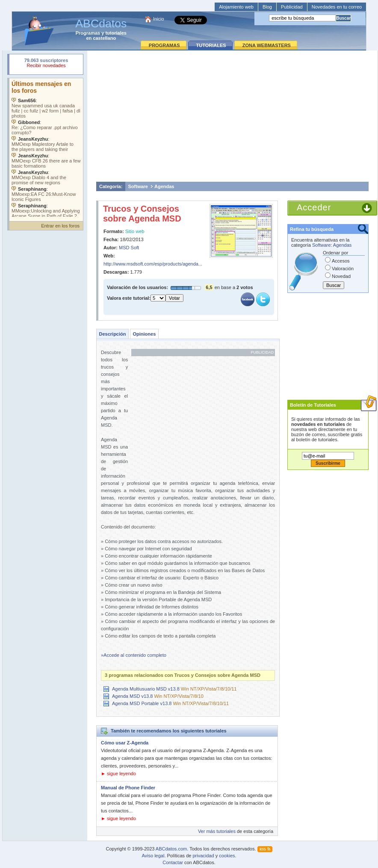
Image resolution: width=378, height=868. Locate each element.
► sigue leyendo (118, 774)
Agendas (164, 186)
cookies (227, 856)
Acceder (314, 207)
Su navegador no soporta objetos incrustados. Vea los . (46, 148)
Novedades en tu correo (337, 7)
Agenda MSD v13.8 (132, 696)
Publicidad (292, 7)
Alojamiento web (236, 7)
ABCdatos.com (171, 849)
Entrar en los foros (60, 226)
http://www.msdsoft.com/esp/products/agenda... (153, 264)
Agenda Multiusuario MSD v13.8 (146, 689)
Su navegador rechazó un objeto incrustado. (46, 64)
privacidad (203, 856)
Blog (267, 7)
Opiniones (144, 334)
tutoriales (116, 33)
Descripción (113, 334)
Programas (88, 33)
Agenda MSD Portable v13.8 (142, 703)
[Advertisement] (232, 116)
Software (138, 186)
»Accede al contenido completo (134, 655)
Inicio (159, 19)
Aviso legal (153, 856)
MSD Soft (129, 248)
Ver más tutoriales (217, 831)
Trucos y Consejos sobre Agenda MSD (142, 214)
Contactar (173, 862)
